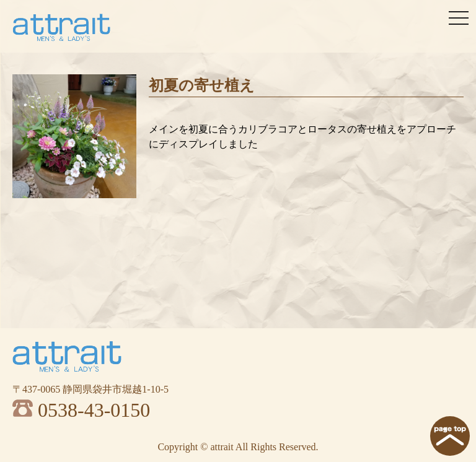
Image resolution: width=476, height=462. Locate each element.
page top (450, 436)
